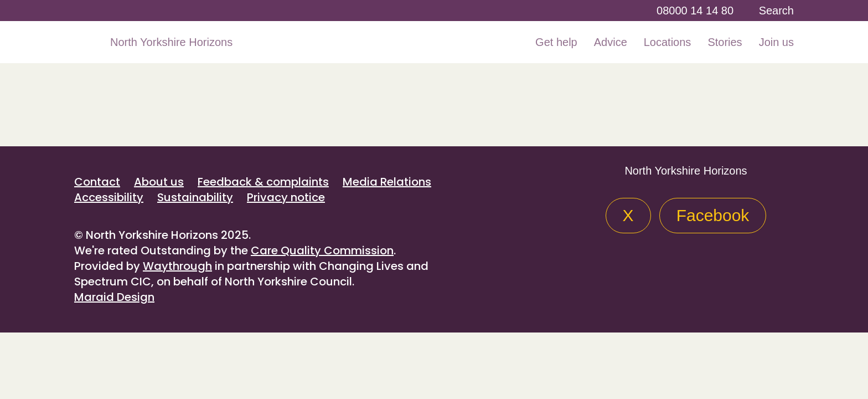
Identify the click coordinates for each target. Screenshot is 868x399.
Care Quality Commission (322, 250)
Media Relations (387, 182)
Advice (611, 42)
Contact (97, 182)
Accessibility (109, 197)
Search (776, 11)
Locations (668, 42)
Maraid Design (114, 297)
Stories (725, 42)
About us (159, 182)
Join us (776, 42)
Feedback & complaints (263, 182)
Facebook (713, 215)
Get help (556, 42)
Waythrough (177, 266)
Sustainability (195, 197)
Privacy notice (286, 197)
